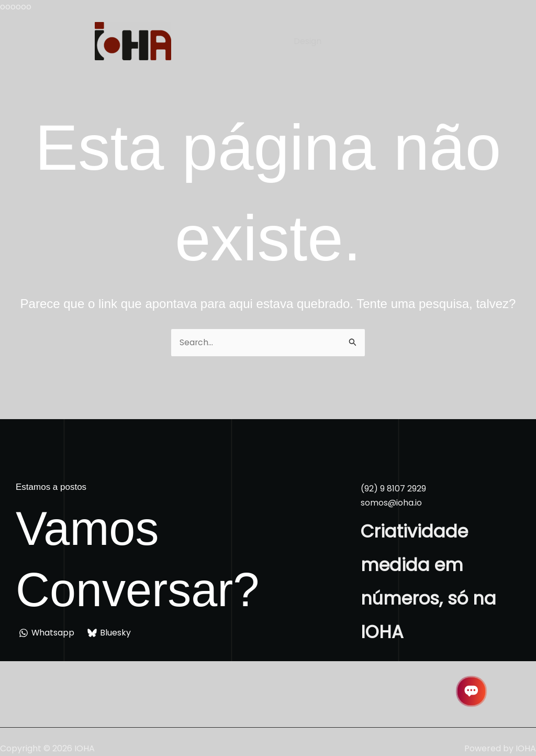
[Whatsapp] (47, 633)
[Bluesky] (110, 633)
